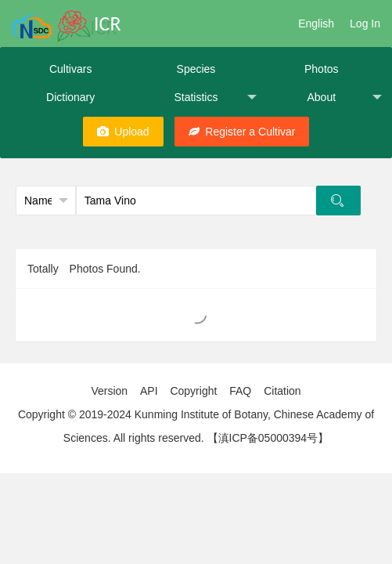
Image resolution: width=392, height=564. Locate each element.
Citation (282, 391)
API (149, 391)
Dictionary (70, 97)
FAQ (240, 391)
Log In (365, 23)
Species (196, 69)
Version (109, 391)
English (316, 23)
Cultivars (70, 69)
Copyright (193, 391)
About (344, 98)
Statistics (215, 98)
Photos (322, 69)
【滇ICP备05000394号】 (268, 438)
